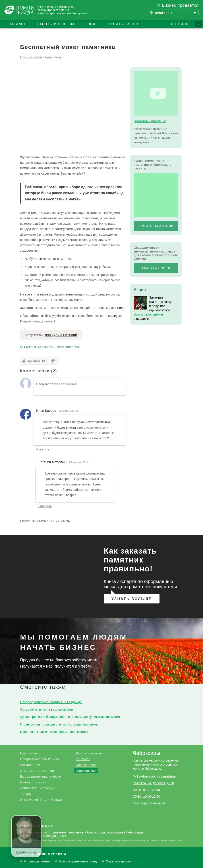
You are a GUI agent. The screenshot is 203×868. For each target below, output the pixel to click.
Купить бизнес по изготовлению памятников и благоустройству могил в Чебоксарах (156, 764)
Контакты (83, 759)
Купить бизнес (124, 24)
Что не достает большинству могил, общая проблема (59, 724)
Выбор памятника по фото (40, 776)
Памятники (28, 753)
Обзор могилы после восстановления (47, 709)
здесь (118, 316)
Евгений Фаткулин (52, 462)
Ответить (43, 449)
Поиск (182, 24)
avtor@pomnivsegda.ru (158, 776)
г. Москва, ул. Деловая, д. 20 (153, 783)
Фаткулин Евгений (61, 335)
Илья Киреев (46, 411)
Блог (91, 24)
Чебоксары (146, 753)
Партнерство (86, 771)
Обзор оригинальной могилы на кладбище (51, 702)
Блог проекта (86, 765)
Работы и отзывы (56, 24)
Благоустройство (33, 782)
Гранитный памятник (150, 121)
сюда (121, 308)
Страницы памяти (37, 861)
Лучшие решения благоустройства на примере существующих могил (70, 717)
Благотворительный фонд (78, 861)
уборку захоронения (148, 314)
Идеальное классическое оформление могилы (54, 732)
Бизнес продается (180, 5)
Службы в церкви (119, 861)
